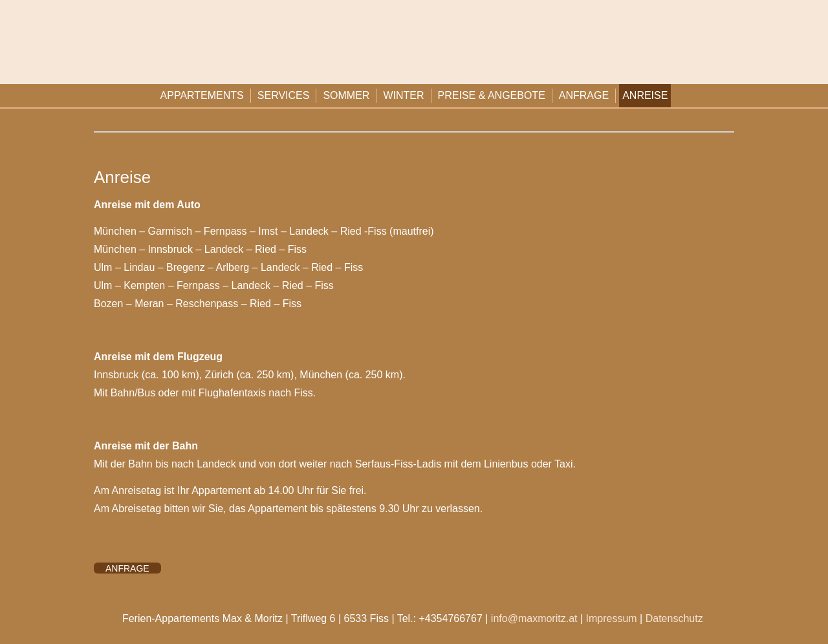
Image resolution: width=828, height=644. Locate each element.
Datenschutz (674, 618)
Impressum (612, 618)
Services (284, 95)
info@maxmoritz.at (534, 618)
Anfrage (584, 95)
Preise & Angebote (492, 95)
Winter (403, 95)
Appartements (202, 95)
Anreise (645, 95)
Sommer (346, 95)
